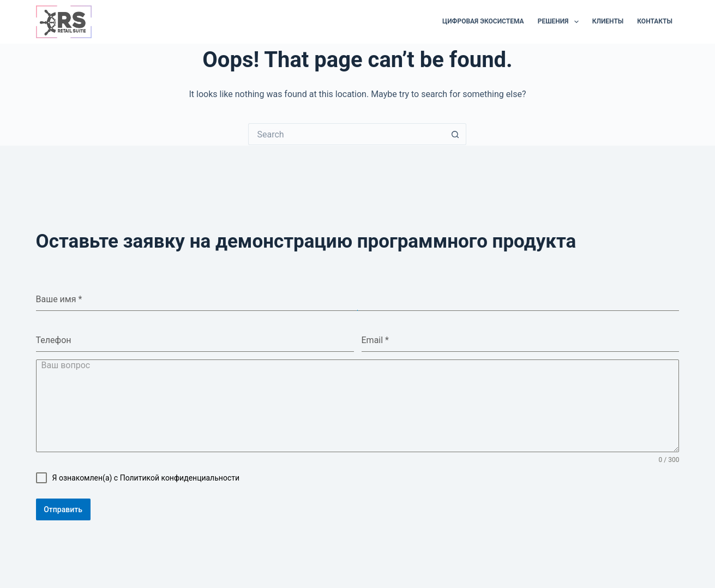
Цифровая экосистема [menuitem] (483, 21)
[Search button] (455, 134)
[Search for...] (346, 134)
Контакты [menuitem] (655, 21)
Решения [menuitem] (560, 22)
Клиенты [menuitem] (608, 21)
